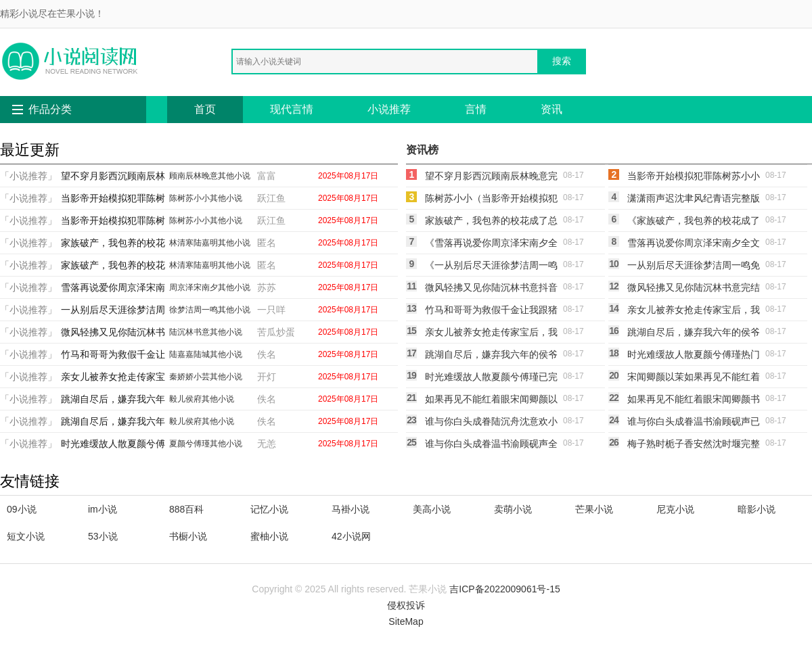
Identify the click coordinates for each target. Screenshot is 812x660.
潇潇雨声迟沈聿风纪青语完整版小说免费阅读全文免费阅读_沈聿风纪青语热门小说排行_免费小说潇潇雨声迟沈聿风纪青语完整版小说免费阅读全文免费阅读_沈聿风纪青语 (694, 200)
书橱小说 (188, 536)
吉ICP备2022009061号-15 (504, 589)
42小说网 (351, 536)
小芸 (202, 377)
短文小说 (26, 536)
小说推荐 (389, 109)
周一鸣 (206, 310)
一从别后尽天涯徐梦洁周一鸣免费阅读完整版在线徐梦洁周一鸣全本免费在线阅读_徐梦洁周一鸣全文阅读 (694, 267)
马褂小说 (351, 509)
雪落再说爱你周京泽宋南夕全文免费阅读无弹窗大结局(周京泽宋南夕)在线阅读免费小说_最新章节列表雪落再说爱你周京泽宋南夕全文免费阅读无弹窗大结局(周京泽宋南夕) (694, 245)
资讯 (551, 109)
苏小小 (198, 198)
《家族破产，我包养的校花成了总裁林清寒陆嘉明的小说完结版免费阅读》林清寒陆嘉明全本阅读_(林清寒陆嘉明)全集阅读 (694, 222)
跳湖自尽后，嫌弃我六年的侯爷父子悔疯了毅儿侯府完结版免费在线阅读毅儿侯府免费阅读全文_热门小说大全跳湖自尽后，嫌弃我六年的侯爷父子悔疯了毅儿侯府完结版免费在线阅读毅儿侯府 (491, 356)
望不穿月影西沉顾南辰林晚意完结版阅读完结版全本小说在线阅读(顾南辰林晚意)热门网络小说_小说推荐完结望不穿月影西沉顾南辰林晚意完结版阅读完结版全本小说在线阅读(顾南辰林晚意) (491, 178)
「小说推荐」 (28, 176)
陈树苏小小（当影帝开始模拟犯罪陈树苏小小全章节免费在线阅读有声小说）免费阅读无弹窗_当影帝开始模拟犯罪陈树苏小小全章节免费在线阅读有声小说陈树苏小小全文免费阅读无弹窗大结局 (491, 200)
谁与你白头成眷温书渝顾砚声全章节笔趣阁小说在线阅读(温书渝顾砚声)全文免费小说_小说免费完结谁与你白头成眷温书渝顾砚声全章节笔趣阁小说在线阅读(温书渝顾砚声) (491, 446)
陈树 (177, 198)
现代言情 (292, 109)
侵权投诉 (406, 605)
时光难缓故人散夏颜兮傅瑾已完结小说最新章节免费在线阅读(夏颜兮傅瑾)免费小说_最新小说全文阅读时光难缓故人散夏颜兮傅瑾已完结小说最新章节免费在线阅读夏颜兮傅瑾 (491, 379)
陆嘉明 (206, 243)
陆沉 (177, 332)
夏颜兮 (181, 444)
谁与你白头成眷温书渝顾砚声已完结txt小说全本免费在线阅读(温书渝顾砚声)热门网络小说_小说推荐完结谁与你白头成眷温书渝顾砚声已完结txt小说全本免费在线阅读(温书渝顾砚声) (694, 423)
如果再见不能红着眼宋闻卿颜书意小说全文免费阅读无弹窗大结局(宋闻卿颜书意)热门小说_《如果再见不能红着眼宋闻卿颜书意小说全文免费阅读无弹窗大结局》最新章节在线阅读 (694, 401)
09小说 (22, 509)
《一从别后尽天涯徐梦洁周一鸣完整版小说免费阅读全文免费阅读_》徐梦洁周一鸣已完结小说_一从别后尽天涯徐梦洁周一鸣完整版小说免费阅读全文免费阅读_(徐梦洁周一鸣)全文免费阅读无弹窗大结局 (491, 267)
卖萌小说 (513, 509)
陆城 (202, 354)
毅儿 (177, 399)
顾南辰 (181, 176)
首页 (205, 109)
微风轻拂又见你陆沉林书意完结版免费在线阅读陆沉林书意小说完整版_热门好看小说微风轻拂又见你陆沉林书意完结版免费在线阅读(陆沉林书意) (694, 289)
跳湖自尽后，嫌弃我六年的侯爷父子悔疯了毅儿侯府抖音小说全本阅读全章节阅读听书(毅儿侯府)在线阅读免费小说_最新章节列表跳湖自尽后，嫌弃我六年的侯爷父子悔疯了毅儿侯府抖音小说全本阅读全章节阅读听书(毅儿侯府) (694, 334)
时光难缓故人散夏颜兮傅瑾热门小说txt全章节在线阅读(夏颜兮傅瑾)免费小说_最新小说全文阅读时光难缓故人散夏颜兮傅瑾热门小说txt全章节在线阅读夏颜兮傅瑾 (694, 356)
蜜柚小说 (269, 536)
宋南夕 (206, 287)
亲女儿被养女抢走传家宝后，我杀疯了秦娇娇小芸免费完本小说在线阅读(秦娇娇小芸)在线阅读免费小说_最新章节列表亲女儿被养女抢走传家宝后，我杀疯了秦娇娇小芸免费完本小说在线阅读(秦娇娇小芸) (694, 312)
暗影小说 (757, 509)
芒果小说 (594, 509)
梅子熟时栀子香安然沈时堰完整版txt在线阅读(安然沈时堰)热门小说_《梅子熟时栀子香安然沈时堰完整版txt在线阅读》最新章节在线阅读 (694, 446)
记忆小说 (269, 509)
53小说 (103, 536)
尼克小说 (675, 509)
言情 (476, 109)
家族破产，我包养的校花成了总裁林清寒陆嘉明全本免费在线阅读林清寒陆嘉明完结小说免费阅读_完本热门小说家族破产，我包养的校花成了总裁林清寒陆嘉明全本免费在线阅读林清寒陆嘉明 (491, 222)
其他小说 (234, 176)
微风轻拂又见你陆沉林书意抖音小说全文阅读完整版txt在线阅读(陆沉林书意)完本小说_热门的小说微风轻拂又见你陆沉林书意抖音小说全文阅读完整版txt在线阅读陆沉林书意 (491, 289)
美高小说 (432, 509)
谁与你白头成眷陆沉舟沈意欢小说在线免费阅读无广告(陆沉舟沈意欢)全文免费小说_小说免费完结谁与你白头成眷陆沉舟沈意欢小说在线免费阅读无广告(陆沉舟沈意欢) (491, 423)
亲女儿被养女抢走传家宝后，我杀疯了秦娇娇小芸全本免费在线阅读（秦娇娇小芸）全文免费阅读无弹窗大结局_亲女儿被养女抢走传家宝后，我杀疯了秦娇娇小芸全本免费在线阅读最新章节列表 (491, 334)
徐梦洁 (181, 310)
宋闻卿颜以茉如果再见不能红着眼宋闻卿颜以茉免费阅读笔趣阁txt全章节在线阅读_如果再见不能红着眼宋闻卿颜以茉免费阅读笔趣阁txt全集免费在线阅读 (694, 379)
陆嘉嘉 (181, 354)
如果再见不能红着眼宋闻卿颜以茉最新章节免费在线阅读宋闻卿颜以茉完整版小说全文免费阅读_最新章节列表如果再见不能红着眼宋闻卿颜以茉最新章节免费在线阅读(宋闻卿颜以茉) (491, 401)
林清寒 (181, 243)
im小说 (103, 509)
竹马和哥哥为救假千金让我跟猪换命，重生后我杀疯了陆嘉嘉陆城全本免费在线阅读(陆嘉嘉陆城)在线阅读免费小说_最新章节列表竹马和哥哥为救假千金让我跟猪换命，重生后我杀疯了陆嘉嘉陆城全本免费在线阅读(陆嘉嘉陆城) (491, 312)
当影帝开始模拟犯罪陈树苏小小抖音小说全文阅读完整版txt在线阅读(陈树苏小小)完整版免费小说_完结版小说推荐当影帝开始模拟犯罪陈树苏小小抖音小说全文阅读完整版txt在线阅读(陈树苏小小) (694, 178)
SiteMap (406, 621)
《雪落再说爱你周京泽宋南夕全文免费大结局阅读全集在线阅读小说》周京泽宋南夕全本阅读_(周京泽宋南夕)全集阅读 (491, 245)
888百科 (186, 509)
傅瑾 (202, 444)
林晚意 (206, 176)
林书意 (198, 332)
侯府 (194, 399)
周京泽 (181, 287)
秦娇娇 (181, 377)
